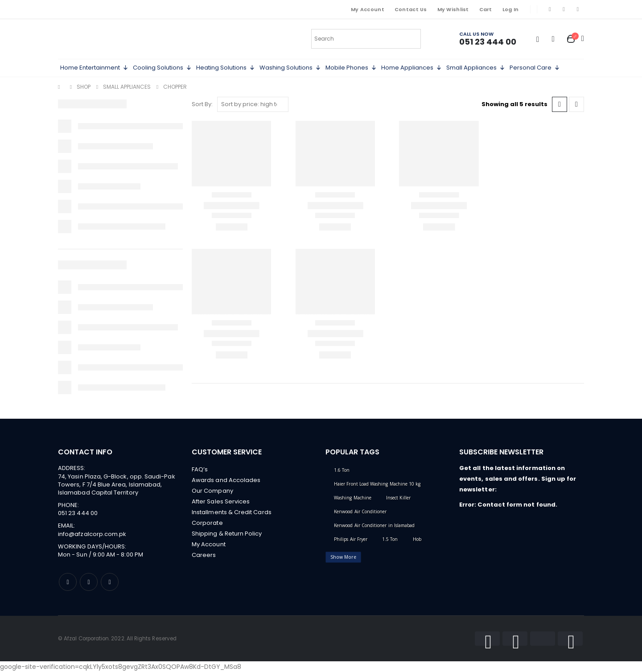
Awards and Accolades (226, 480)
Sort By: (202, 104)
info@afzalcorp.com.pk (92, 534)
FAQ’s (200, 469)
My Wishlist (453, 9)
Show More (343, 557)
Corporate (207, 523)
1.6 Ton (342, 470)
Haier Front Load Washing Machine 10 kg (377, 484)
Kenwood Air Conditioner (360, 511)
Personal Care (535, 68)
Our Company (212, 491)
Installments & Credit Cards (232, 512)
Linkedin (110, 582)
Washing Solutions (290, 68)
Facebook (68, 582)
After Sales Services (221, 501)
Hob (417, 539)
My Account (368, 9)
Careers (204, 555)
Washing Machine (353, 498)
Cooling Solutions (162, 68)
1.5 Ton (390, 539)
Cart (486, 9)
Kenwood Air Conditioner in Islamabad (374, 525)
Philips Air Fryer (351, 539)
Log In (511, 9)
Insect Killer (398, 498)
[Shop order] (253, 104)
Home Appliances (412, 68)
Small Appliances (476, 68)
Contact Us (411, 9)
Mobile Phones (351, 68)
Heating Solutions (226, 68)
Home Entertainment (94, 68)
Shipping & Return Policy (227, 534)
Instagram (89, 582)
